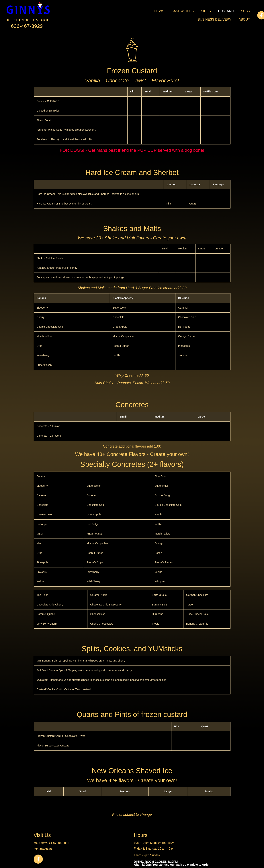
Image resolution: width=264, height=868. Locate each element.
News (159, 11)
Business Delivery (215, 19)
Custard (226, 11)
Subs (246, 11)
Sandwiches (183, 11)
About (244, 19)
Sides (206, 11)
